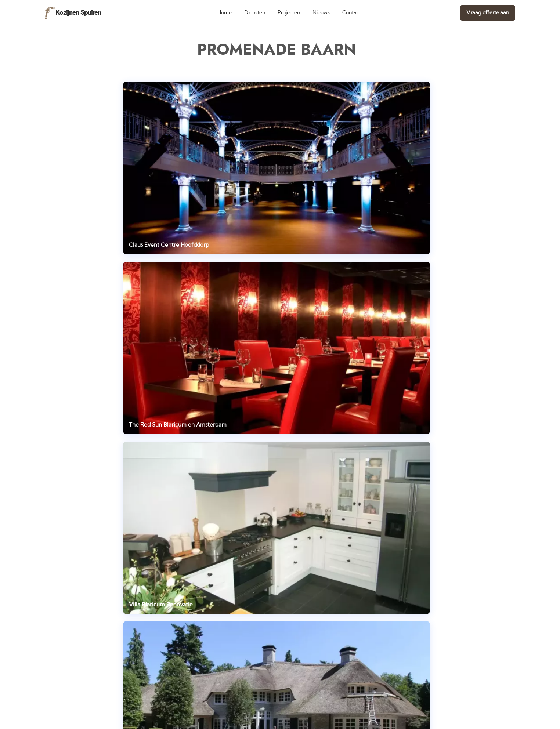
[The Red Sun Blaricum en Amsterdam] (277, 348)
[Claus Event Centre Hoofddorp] (277, 168)
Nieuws (321, 13)
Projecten (289, 13)
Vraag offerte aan (488, 13)
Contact (352, 13)
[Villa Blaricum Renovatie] (277, 528)
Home (225, 13)
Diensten (255, 13)
